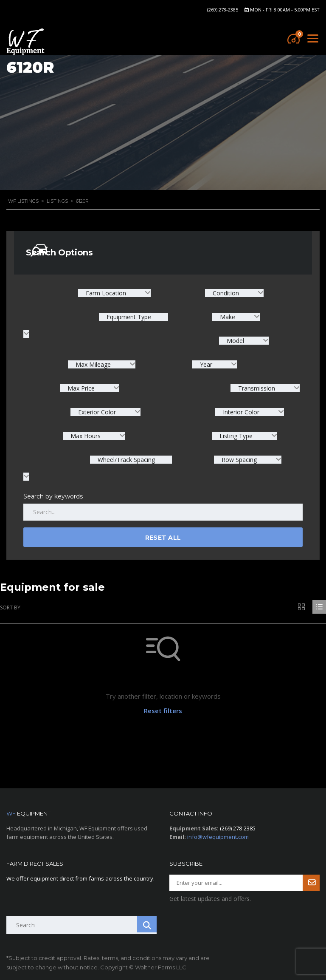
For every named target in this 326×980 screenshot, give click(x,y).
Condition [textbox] (226, 293)
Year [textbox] (206, 364)
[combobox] (114, 293)
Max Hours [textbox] (86, 436)
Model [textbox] (235, 341)
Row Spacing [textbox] (239, 460)
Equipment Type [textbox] (128, 317)
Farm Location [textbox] (106, 293)
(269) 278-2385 (223, 10)
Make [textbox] (228, 317)
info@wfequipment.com (218, 837)
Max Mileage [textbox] (93, 364)
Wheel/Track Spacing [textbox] (125, 460)
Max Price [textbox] (81, 388)
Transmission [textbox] (257, 388)
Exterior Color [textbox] (97, 412)
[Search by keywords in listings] (163, 512)
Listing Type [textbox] (236, 436)
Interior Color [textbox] (241, 412)
